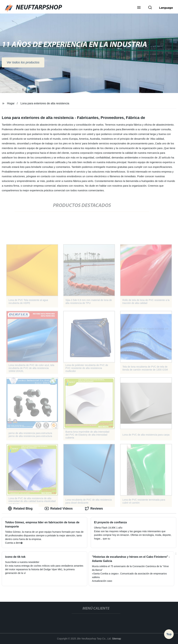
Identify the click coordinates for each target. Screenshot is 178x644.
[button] (139, 8)
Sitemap (117, 639)
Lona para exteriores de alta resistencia (45, 103)
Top (169, 634)
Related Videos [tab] (59, 509)
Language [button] (166, 8)
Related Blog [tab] (20, 509)
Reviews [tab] (94, 509)
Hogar (11, 103)
